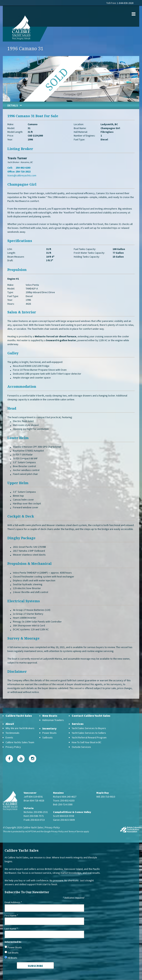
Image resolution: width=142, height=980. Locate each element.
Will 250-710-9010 (106, 797)
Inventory (49, 728)
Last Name (11, 929)
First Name (11, 915)
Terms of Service (76, 831)
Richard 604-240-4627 (65, 797)
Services (78, 724)
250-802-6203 (23, 168)
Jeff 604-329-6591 (33, 797)
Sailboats (48, 737)
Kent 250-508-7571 (34, 816)
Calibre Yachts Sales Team (20, 742)
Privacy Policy (13, 747)
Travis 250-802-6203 (64, 801)
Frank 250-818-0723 (34, 820)
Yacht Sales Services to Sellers (89, 733)
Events (9, 737)
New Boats (50, 716)
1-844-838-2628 (125, 3)
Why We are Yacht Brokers (20, 728)
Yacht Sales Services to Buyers (89, 728)
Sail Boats (13, 953)
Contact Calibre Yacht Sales (91, 716)
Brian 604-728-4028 (34, 801)
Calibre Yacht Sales (19, 716)
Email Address (13, 902)
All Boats (12, 958)
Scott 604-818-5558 (64, 816)
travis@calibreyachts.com (22, 175)
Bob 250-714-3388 (63, 804)
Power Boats (49, 733)
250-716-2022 (23, 172)
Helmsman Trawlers (53, 720)
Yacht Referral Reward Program (89, 737)
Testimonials (12, 733)
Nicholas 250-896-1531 (36, 812)
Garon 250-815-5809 (64, 820)
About (10, 724)
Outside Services (81, 747)
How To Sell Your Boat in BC (87, 742)
